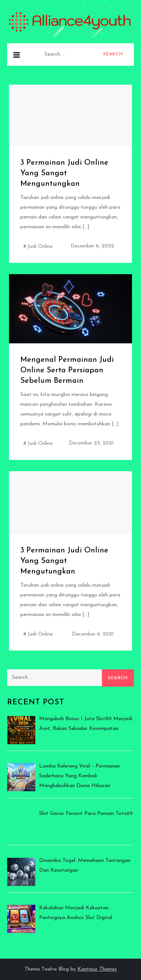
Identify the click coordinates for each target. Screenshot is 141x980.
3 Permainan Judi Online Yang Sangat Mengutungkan (64, 561)
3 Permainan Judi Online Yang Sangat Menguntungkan (64, 173)
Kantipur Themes (97, 969)
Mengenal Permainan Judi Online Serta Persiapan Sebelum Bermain (67, 370)
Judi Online (40, 247)
